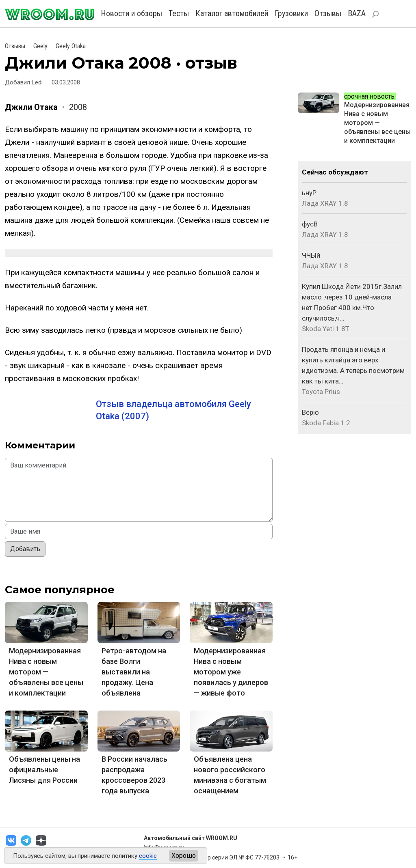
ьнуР (309, 193)
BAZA (357, 13)
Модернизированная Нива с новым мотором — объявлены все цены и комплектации (46, 672)
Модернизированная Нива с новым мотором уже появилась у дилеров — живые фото (231, 672)
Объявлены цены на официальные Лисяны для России (44, 770)
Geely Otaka (71, 46)
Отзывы (328, 13)
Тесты (179, 13)
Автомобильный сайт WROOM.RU (191, 838)
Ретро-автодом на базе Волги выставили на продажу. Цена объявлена (134, 672)
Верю (310, 412)
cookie (148, 856)
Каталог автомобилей (232, 13)
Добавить (25, 549)
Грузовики (291, 13)
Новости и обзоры (131, 13)
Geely (40, 46)
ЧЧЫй (311, 255)
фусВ (310, 224)
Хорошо (184, 856)
